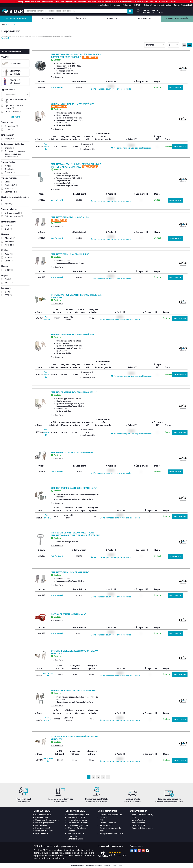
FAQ (102, 820)
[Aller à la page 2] (93, 777)
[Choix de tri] (155, 45)
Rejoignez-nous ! (43, 828)
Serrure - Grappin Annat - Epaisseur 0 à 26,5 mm (74, 392)
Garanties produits (108, 823)
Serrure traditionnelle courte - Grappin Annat (74, 691)
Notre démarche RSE (44, 831)
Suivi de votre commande (111, 815)
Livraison (103, 817)
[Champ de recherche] (76, 11)
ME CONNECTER (175, 88)
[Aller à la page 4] (103, 777)
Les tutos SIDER (138, 825)
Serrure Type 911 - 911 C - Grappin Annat (70, 572)
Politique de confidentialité (111, 833)
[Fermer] (191, 2)
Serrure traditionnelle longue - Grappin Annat (74, 488)
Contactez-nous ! (75, 839)
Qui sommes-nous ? (44, 815)
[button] (183, 5)
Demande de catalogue (78, 823)
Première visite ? (42, 817)
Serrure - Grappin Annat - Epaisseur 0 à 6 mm (73, 104)
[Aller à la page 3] (98, 777)
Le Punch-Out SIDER (76, 817)
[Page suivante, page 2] (108, 777)
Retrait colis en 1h (104, 5)
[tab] (48, 811)
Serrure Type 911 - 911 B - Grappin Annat (70, 254)
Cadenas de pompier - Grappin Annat (69, 614)
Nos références (42, 825)
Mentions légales (77, 866)
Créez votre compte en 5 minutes (157, 5)
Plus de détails (57, 77)
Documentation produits (142, 828)
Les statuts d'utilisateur (77, 820)
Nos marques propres (45, 823)
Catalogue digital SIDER (78, 825)
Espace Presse (42, 833)
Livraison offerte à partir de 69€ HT (128, 5)
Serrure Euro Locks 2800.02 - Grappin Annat (72, 453)
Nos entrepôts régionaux (78, 815)
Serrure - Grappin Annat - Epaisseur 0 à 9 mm (73, 335)
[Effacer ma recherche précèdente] (27, 95)
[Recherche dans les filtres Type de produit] (15, 95)
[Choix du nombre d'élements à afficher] (173, 45)
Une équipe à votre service (47, 820)
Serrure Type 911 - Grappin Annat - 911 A (70, 217)
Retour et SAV (106, 825)
